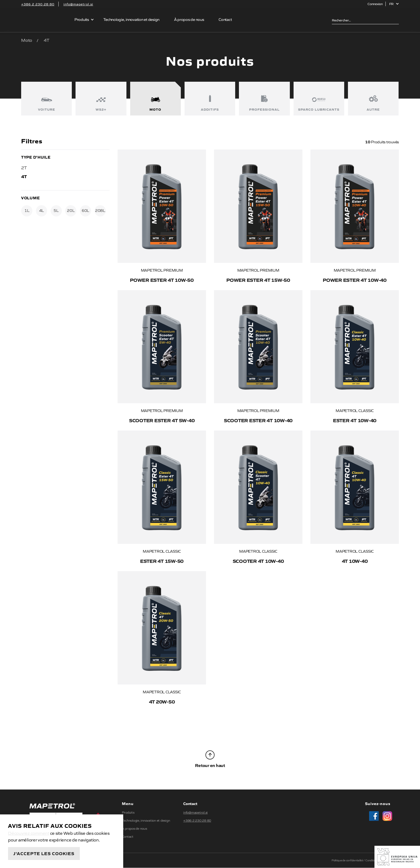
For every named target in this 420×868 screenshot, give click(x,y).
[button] (394, 4)
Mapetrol (44, 20)
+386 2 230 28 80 (38, 4)
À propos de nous (189, 19)
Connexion (375, 4)
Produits (82, 19)
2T (24, 167)
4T (24, 176)
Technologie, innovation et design (131, 19)
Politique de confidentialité (347, 860)
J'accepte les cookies (44, 853)
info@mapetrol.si (78, 4)
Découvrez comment (29, 833)
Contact (225, 19)
